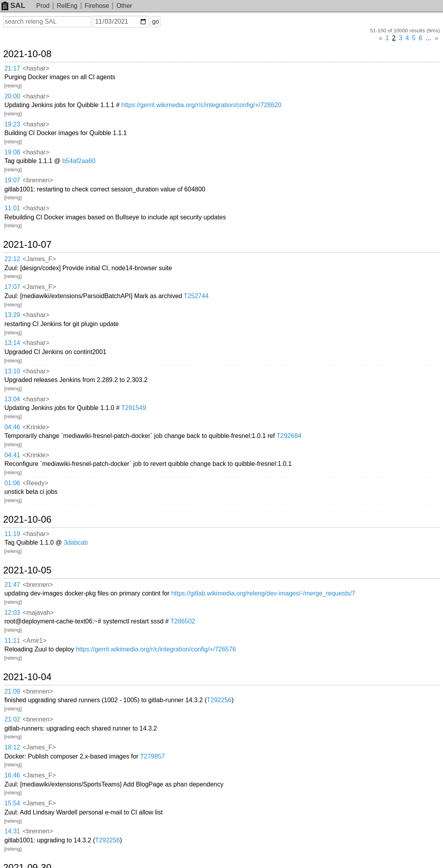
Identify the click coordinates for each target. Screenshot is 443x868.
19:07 (12, 180)
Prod (43, 6)
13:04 (12, 399)
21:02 (12, 719)
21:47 (12, 585)
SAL (13, 5)
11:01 (12, 208)
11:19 (12, 534)
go (155, 21)
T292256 (219, 700)
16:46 (12, 775)
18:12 (12, 747)
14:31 (12, 831)
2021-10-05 (27, 570)
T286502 (183, 621)
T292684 (289, 436)
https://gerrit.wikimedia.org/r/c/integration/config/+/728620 (201, 105)
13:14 (12, 343)
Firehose (97, 6)
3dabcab (76, 542)
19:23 (12, 124)
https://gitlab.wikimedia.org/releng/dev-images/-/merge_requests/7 (263, 593)
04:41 (12, 455)
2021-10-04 (27, 677)
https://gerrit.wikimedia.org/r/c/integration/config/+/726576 (156, 649)
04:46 (12, 427)
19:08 (12, 152)
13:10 (12, 371)
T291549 (134, 408)
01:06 (12, 483)
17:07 (12, 287)
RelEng (67, 6)
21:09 (12, 691)
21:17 (12, 68)
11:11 (12, 641)
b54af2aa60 (79, 161)
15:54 (12, 803)
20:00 (12, 96)
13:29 (12, 315)
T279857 (152, 756)
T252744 (196, 296)
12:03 (12, 613)
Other (124, 6)
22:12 (12, 259)
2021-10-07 (27, 245)
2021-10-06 (27, 519)
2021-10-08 (27, 54)
